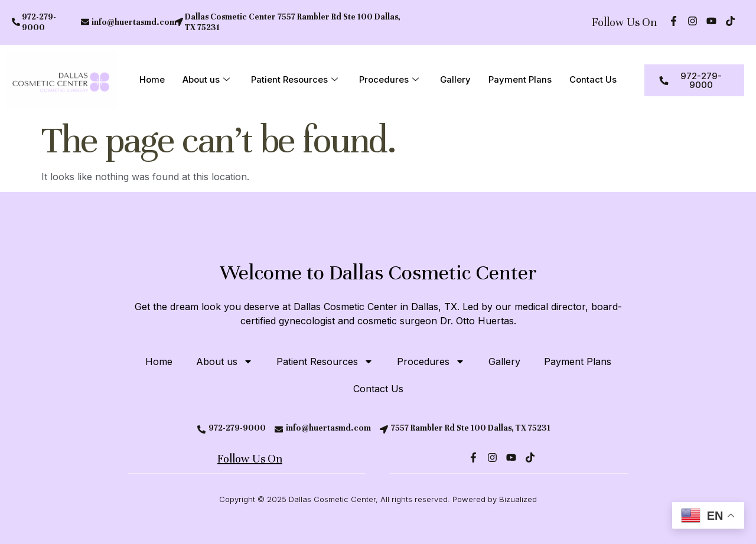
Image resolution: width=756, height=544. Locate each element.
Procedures (389, 80)
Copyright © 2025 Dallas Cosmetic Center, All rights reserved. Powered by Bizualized (378, 499)
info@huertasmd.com (134, 22)
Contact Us (594, 80)
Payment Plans (521, 80)
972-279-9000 (39, 22)
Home (152, 80)
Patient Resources (294, 80)
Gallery (456, 80)
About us (206, 80)
